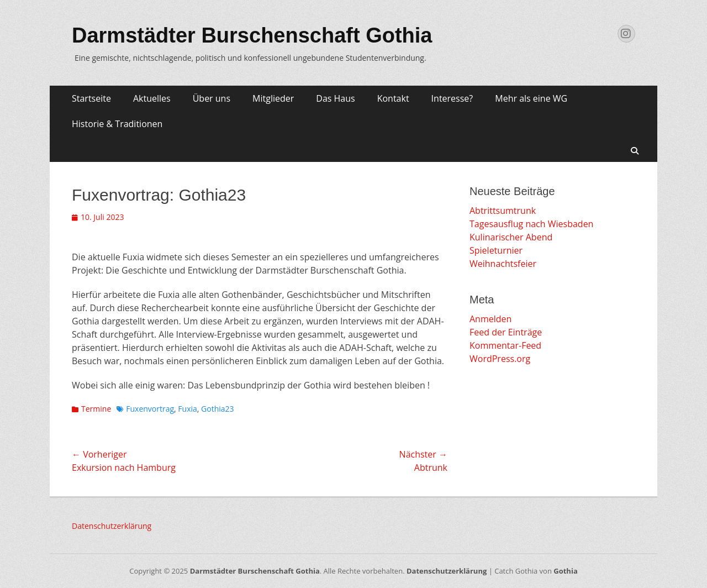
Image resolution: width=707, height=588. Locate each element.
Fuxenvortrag (150, 409)
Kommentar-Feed (505, 345)
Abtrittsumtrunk (503, 211)
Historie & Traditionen (117, 124)
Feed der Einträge (506, 332)
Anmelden (490, 319)
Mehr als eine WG (531, 98)
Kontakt (393, 98)
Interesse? (452, 98)
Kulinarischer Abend (511, 237)
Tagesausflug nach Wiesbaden (531, 224)
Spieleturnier (496, 250)
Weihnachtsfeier (503, 264)
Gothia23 (218, 409)
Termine (96, 409)
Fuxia (187, 409)
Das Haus (335, 98)
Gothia (565, 571)
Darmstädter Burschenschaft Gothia (252, 35)
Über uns (212, 98)
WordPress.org (500, 359)
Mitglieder (273, 98)
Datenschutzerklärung (112, 526)
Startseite (91, 98)
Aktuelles (152, 98)
